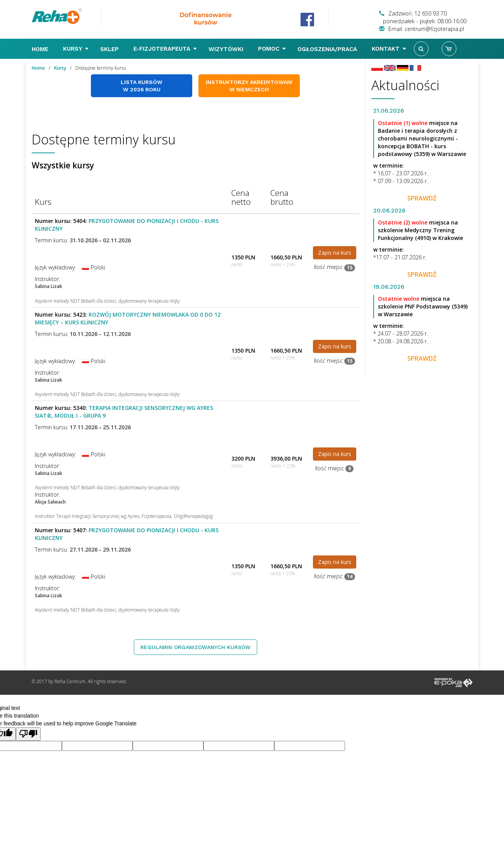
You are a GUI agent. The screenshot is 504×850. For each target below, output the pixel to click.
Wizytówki (227, 49)
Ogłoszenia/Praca (328, 49)
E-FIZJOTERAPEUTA (165, 49)
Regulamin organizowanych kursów (196, 647)
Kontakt (389, 49)
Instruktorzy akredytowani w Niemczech (249, 86)
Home (41, 49)
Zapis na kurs (335, 253)
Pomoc (272, 49)
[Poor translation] (28, 734)
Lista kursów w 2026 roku (142, 86)
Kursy (76, 49)
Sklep (110, 49)
